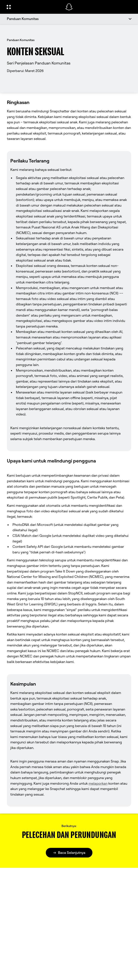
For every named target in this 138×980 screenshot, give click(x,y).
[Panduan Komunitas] (69, 19)
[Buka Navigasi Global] (33, 7)
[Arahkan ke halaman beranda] (69, 7)
